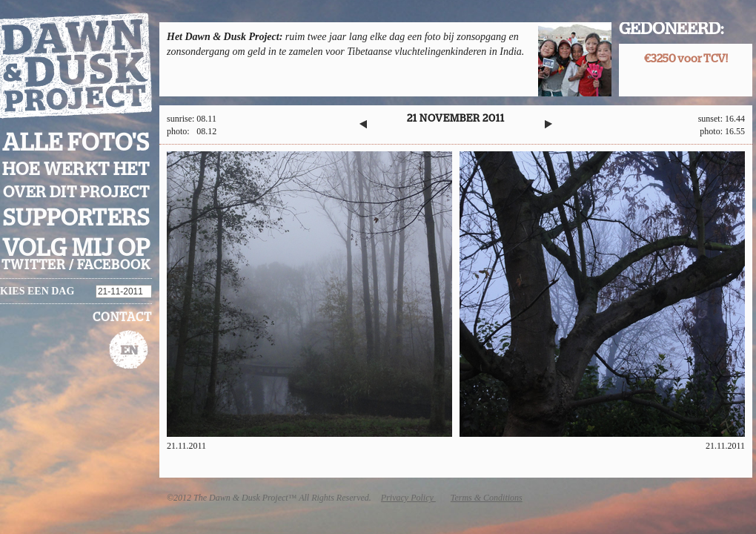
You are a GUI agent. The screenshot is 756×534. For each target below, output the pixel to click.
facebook (114, 266)
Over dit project (76, 192)
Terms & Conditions (487, 498)
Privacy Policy (408, 498)
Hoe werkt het (76, 170)
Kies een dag (37, 291)
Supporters (76, 218)
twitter (34, 266)
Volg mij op (76, 248)
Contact (122, 317)
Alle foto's (76, 143)
